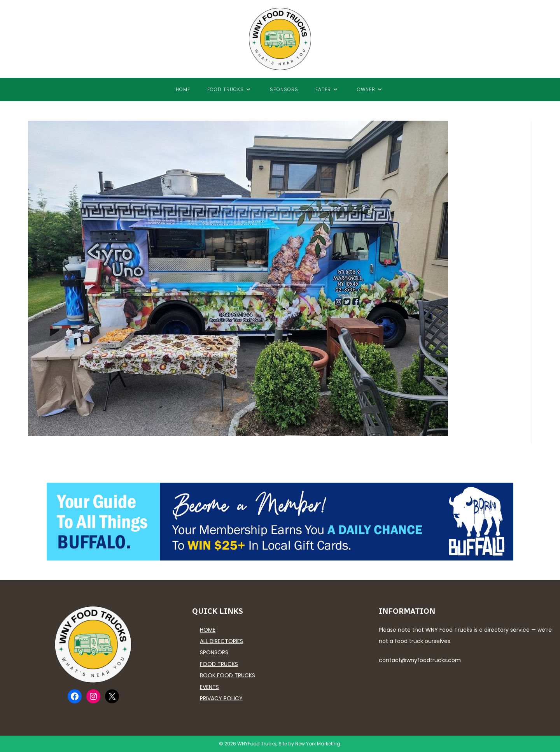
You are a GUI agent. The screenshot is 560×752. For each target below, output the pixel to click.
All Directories (221, 641)
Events (209, 687)
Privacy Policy (221, 698)
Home (208, 630)
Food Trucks (219, 664)
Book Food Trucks (227, 675)
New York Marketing (318, 744)
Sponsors (214, 652)
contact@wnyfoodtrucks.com (420, 660)
